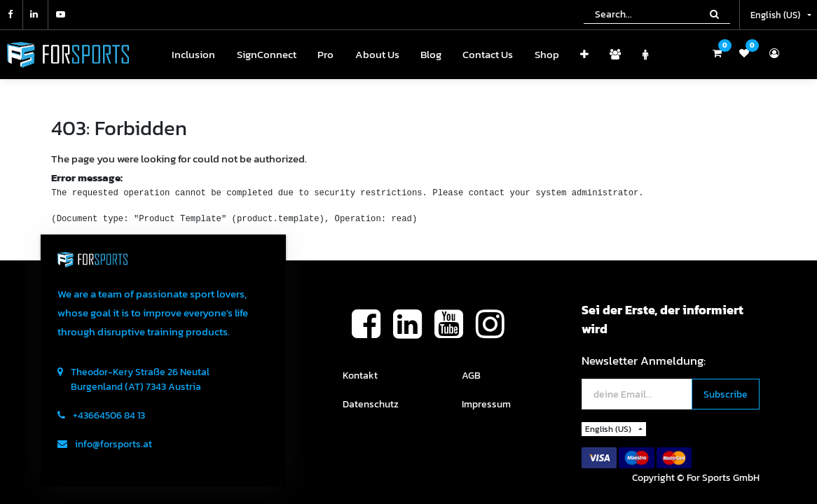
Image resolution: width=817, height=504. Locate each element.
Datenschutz (371, 404)
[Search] (714, 14)
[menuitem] (193, 55)
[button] (584, 55)
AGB (471, 376)
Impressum (486, 404)
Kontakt (360, 376)
